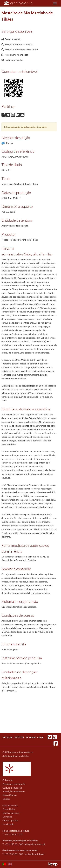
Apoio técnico (10, 795)
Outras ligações (10, 820)
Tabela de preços (11, 813)
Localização (8, 824)
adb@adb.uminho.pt (35, 844)
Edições (6, 799)
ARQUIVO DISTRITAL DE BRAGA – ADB (23, 737)
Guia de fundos (10, 805)
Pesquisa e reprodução (14, 784)
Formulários (9, 809)
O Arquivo (8, 780)
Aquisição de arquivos (14, 791)
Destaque (7, 817)
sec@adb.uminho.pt (34, 854)
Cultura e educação (12, 788)
